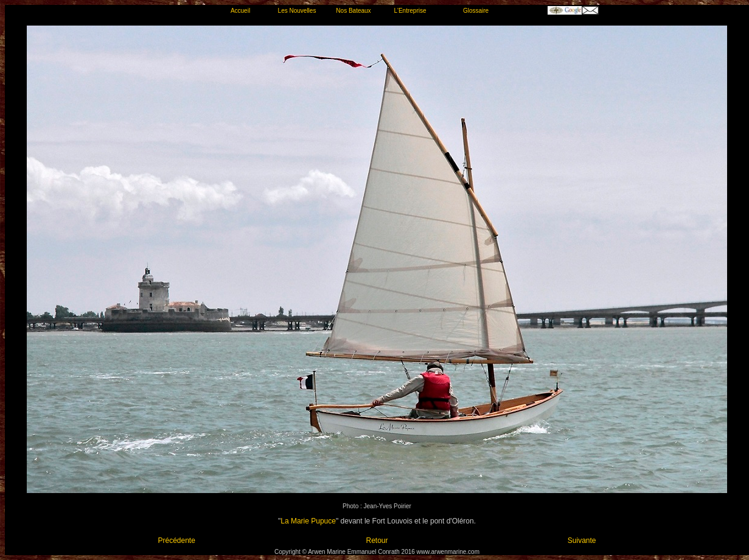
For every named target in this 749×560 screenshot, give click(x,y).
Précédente (177, 541)
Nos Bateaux (353, 11)
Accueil (240, 11)
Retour (377, 541)
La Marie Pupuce (308, 521)
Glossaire (476, 11)
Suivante (582, 541)
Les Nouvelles (297, 11)
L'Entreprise (410, 11)
